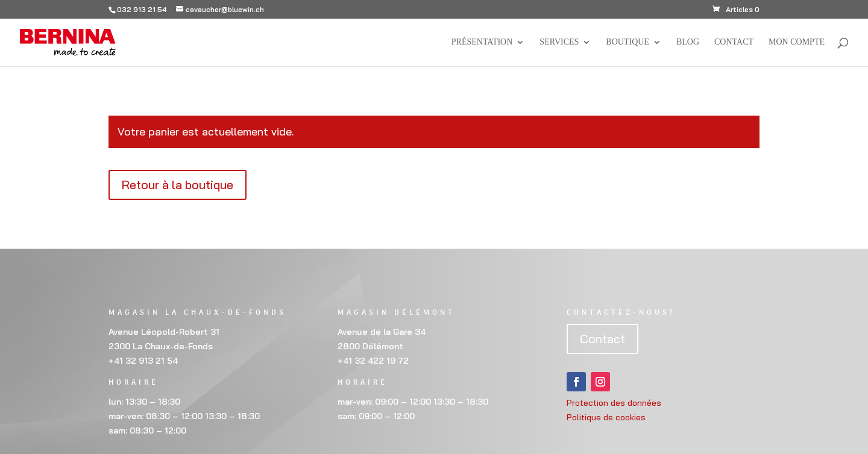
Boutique (627, 42)
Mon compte (797, 42)
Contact (734, 42)
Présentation (482, 42)
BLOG (688, 42)
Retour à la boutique (178, 185)
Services (559, 42)
